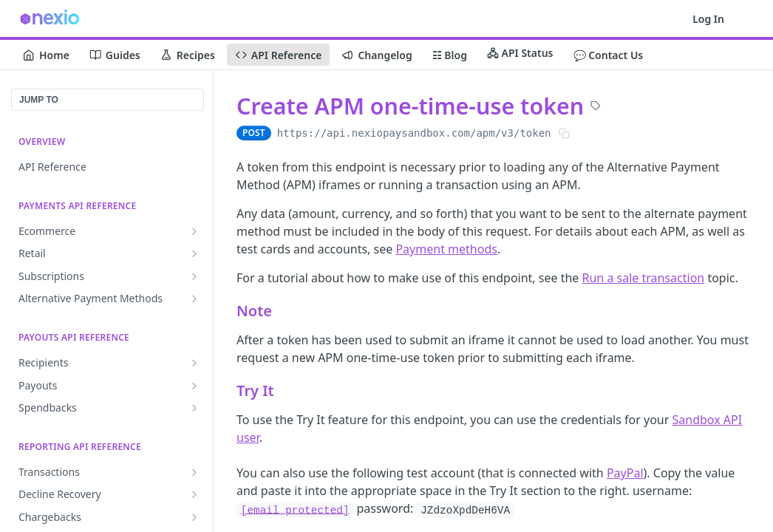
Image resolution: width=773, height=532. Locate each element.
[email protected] (295, 510)
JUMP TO (39, 100)
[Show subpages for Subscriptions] (194, 276)
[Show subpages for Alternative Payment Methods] (194, 299)
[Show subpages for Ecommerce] (194, 231)
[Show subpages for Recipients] (194, 363)
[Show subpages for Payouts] (194, 386)
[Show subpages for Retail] (194, 253)
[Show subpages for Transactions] (194, 472)
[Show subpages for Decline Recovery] (194, 494)
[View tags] (596, 107)
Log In (708, 19)
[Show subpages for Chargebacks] (194, 517)
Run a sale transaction (644, 278)
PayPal (625, 473)
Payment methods (446, 249)
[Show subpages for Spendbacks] (194, 408)
